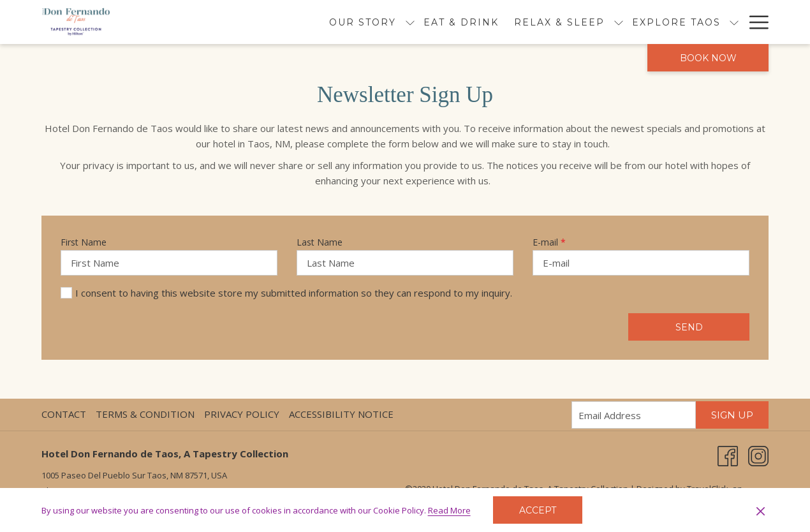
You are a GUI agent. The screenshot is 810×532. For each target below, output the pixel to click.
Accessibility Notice (341, 414)
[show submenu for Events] (734, 22)
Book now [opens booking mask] (708, 58)
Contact (64, 414)
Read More (450, 511)
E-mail (549, 242)
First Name (84, 242)
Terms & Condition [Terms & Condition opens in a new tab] (147, 414)
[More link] (754, 22)
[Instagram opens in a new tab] (758, 455)
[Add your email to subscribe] (634, 415)
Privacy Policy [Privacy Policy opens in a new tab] (243, 414)
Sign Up (732, 415)
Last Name (320, 242)
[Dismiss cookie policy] (761, 510)
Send (689, 327)
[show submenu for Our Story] (337, 22)
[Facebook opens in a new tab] (728, 455)
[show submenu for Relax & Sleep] (546, 22)
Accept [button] (538, 510)
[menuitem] (389, 22)
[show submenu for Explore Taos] (662, 22)
